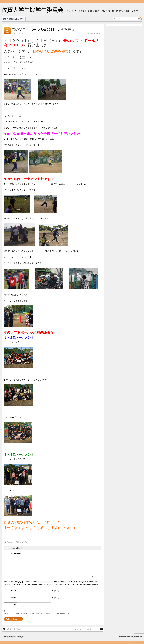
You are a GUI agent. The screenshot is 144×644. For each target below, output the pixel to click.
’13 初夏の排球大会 (11, 629)
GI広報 (17, 542)
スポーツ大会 (20, 33)
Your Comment (14, 554)
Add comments (95, 33)
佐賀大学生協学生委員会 (33, 10)
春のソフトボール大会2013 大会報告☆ (43, 29)
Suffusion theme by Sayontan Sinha (130, 637)
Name (14, 590)
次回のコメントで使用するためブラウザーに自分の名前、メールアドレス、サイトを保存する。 (37, 613)
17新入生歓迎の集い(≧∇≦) (14, 19)
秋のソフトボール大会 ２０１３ (88, 629)
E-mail (13, 597)
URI (14, 604)
